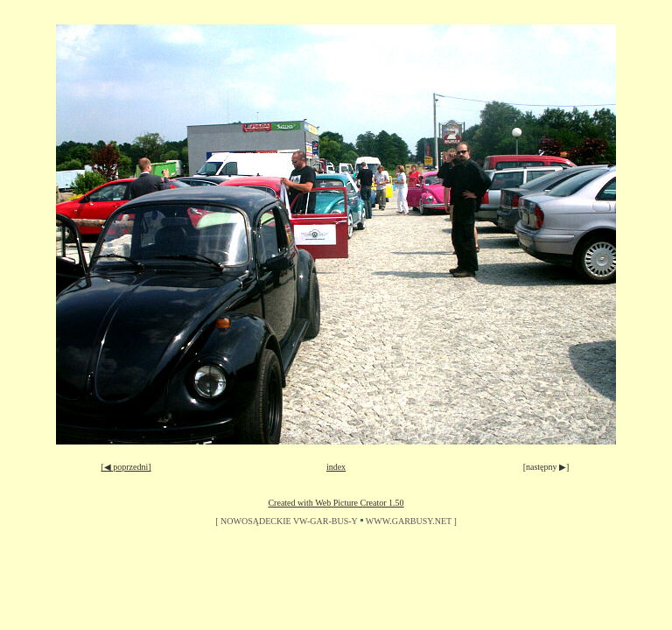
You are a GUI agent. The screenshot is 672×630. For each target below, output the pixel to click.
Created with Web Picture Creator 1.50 (336, 503)
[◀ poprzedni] (126, 467)
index (336, 467)
